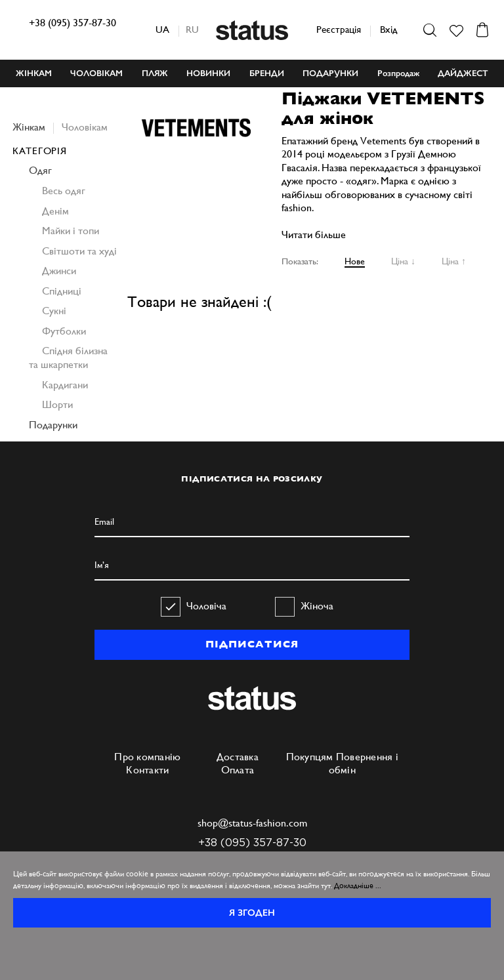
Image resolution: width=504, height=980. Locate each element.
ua (162, 29)
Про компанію (147, 757)
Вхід (388, 29)
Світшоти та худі (79, 251)
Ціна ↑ (454, 261)
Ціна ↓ (403, 261)
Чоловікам (85, 127)
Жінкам (29, 127)
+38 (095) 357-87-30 (73, 23)
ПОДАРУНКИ (330, 73)
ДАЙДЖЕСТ (463, 73)
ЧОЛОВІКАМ (96, 73)
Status (252, 30)
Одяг (40, 170)
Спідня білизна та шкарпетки (68, 357)
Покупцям (310, 757)
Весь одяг (64, 191)
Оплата (238, 770)
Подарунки (53, 425)
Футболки (64, 331)
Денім (55, 211)
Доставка (238, 757)
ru (192, 29)
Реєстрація (339, 29)
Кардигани (65, 385)
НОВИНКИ (208, 73)
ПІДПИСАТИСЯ (252, 644)
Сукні (54, 311)
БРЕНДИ (267, 73)
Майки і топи (71, 231)
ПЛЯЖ (155, 73)
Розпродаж (398, 73)
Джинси (59, 271)
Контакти (147, 770)
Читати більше (314, 235)
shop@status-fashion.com (252, 823)
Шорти (57, 404)
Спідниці (62, 291)
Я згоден (252, 913)
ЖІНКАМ (34, 73)
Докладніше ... (358, 886)
